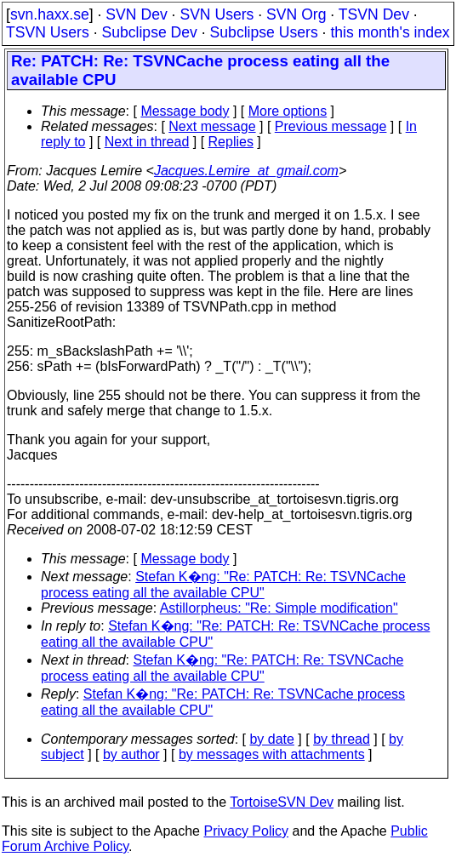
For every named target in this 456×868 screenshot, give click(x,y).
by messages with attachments (272, 754)
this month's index (390, 32)
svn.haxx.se (50, 14)
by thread (342, 739)
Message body (185, 111)
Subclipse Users (264, 32)
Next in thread (147, 142)
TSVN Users (48, 32)
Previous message (331, 126)
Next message (212, 126)
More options (288, 111)
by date (271, 739)
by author (131, 754)
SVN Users (217, 14)
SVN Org (296, 14)
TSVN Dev (374, 14)
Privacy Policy (246, 831)
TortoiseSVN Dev (282, 802)
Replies (231, 142)
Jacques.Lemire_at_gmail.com (246, 171)
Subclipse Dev (149, 32)
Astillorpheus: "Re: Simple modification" (279, 608)
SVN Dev (136, 14)
